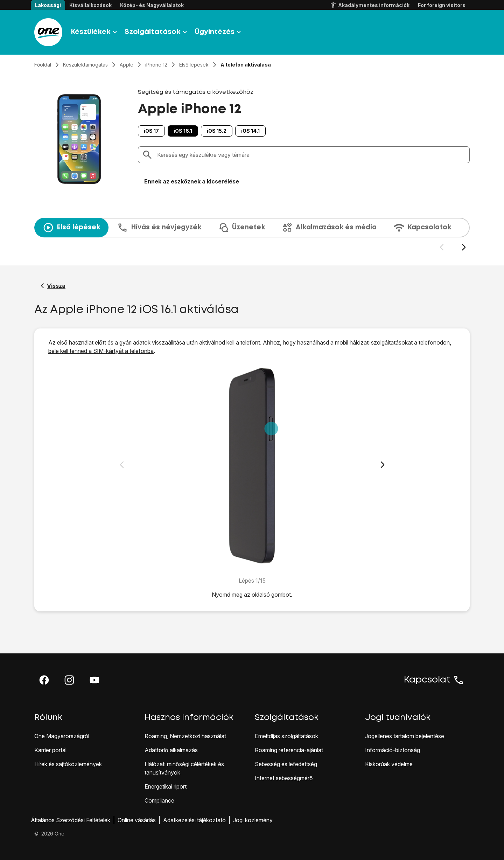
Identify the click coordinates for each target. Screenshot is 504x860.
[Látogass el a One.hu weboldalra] (48, 32)
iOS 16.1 (183, 131)
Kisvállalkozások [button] (90, 5)
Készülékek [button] (95, 32)
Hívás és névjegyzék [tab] (159, 228)
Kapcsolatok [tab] (422, 228)
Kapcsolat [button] (434, 680)
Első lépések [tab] (71, 228)
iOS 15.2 (217, 131)
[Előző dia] (442, 247)
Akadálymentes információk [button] (370, 5)
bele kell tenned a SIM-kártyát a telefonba (101, 351)
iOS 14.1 (250, 131)
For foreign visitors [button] (442, 5)
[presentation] (252, 235)
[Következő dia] (464, 247)
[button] (44, 680)
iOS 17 (151, 131)
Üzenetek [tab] (241, 228)
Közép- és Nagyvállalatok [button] (152, 5)
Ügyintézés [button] (219, 32)
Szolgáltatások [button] (157, 32)
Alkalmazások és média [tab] (329, 228)
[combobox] (311, 155)
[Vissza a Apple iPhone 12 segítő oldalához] (53, 286)
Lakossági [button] (48, 5)
